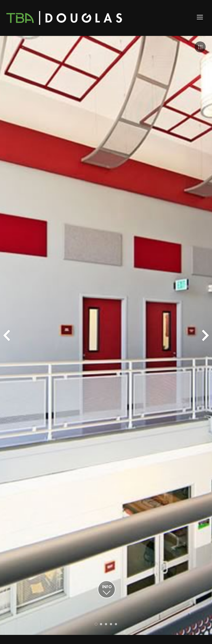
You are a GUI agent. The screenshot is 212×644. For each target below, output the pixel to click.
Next (205, 335)
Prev (7, 335)
